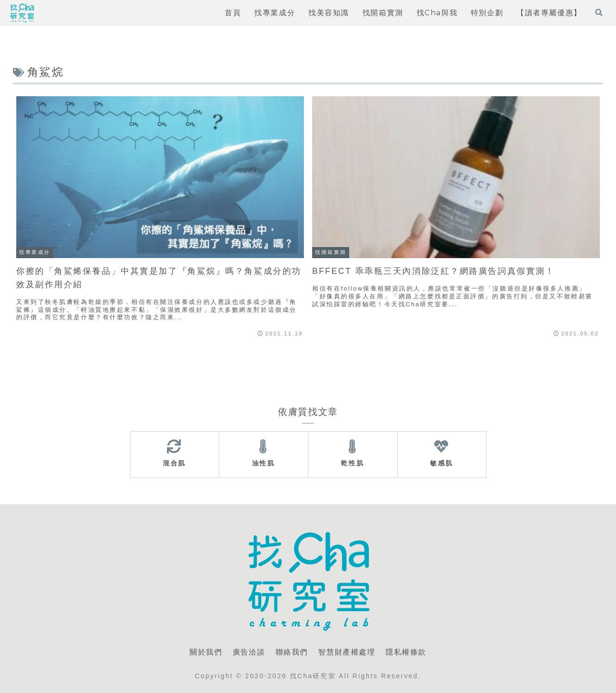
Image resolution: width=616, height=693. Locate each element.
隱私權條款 (406, 652)
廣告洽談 (249, 652)
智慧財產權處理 (347, 652)
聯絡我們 (292, 652)
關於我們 (206, 652)
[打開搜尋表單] (599, 12)
